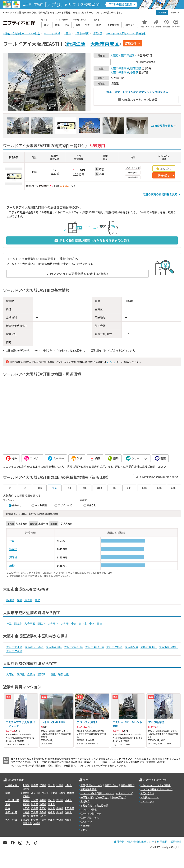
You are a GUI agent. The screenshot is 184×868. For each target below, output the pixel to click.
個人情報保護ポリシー (141, 842)
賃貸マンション (94, 785)
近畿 (8, 808)
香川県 (26, 816)
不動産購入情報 (89, 789)
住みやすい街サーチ (91, 813)
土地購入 (85, 801)
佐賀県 (34, 820)
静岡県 (43, 804)
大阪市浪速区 (54, 647)
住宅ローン (86, 821)
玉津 (99, 624)
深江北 (18, 624)
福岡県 (26, 820)
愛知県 (26, 804)
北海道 (26, 785)
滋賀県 (41, 674)
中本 (92, 624)
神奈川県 (36, 793)
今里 (12, 541)
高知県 (43, 816)
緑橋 (12, 566)
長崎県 (43, 820)
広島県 (26, 812)
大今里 (65, 624)
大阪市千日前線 (120, 68)
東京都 (26, 793)
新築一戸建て (102, 797)
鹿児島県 (27, 823)
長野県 (43, 800)
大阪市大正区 (14, 647)
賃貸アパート (112, 785)
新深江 (13, 549)
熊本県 (51, 820)
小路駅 (134, 72)
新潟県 (26, 800)
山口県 (60, 812)
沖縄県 (37, 823)
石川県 (60, 800)
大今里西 (30, 624)
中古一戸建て (118, 797)
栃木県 (71, 793)
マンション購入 (89, 793)
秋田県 (60, 785)
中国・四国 (11, 812)
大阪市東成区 (105, 44)
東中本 (83, 624)
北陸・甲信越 (12, 800)
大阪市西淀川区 (74, 647)
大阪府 (114, 55)
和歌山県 (63, 674)
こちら (111, 362)
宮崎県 (68, 820)
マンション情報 (89, 809)
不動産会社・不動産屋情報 (94, 805)
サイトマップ (147, 801)
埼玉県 (45, 793)
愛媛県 (34, 816)
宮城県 (51, 785)
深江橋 (13, 557)
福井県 (68, 800)
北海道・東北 (12, 785)
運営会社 (119, 842)
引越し (84, 830)
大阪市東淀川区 (95, 647)
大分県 (60, 820)
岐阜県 (34, 804)
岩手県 (43, 785)
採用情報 (176, 842)
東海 (8, 804)
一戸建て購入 (87, 797)
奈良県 (52, 674)
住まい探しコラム (90, 817)
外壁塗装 (85, 825)
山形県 (68, 785)
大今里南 (53, 624)
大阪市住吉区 (14, 651)
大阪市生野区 (114, 647)
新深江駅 (76, 44)
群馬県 (26, 796)
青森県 (34, 785)
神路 (9, 624)
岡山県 (34, 812)
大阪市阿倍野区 (168, 647)
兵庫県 (21, 674)
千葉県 (54, 793)
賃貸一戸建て (127, 785)
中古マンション (124, 793)
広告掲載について (150, 797)
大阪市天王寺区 (34, 647)
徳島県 (68, 812)
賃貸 (83, 785)
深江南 (41, 624)
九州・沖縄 (11, 820)
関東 (8, 793)
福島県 (26, 789)
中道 (74, 624)
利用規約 (162, 842)
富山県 (51, 800)
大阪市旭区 (131, 647)
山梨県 (34, 800)
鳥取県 (43, 812)
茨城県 (62, 793)
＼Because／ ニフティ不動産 (156, 785)
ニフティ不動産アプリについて (156, 789)
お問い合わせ (147, 793)
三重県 (51, 804)
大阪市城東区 (149, 647)
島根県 (51, 812)
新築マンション (106, 793)
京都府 (31, 674)
